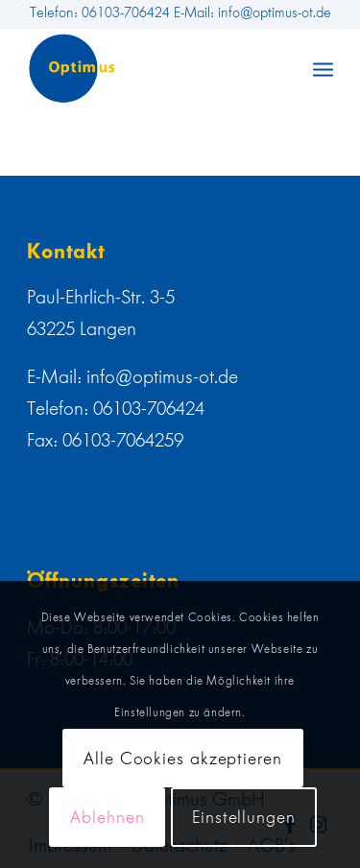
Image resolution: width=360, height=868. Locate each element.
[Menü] (323, 68)
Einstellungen (244, 817)
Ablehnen (107, 817)
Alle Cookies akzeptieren (183, 759)
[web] (149, 68)
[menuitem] (323, 68)
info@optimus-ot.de (162, 376)
